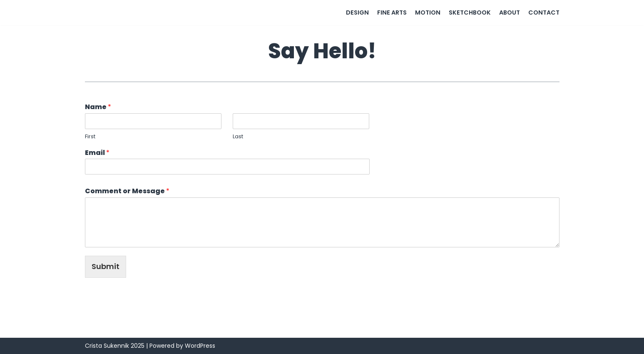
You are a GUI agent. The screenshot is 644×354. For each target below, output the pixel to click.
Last (238, 137)
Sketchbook (470, 12)
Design (357, 12)
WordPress (200, 346)
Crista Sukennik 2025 (115, 346)
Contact (544, 12)
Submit (106, 266)
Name (98, 107)
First (90, 137)
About (510, 12)
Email (97, 153)
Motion (428, 12)
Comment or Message (127, 191)
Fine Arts (392, 12)
